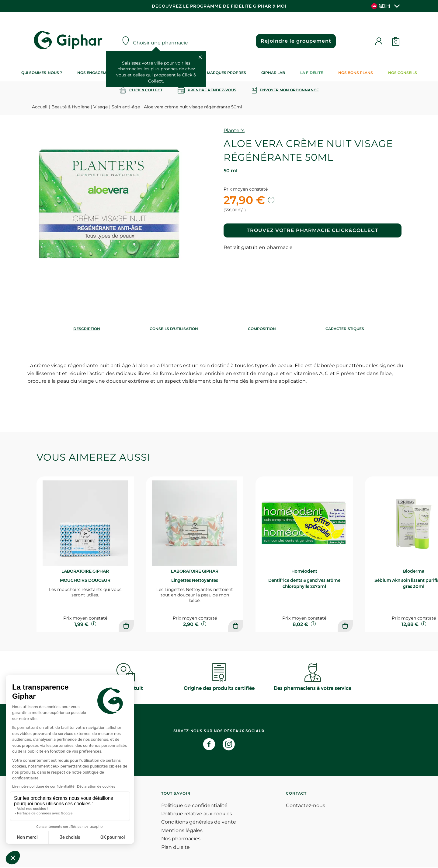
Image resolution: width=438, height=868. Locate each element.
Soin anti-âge (126, 107)
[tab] (87, 329)
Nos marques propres (222, 73)
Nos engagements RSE (101, 73)
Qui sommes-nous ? (42, 73)
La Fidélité (312, 73)
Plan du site (176, 848)
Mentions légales (182, 831)
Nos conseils (403, 73)
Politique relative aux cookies (197, 814)
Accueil (40, 107)
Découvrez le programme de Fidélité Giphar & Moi (219, 6)
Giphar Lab (273, 73)
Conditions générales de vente (199, 823)
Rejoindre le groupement (295, 41)
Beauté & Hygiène (70, 107)
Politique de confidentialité (194, 806)
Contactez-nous (306, 806)
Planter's (234, 130)
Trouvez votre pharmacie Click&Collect (313, 230)
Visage (101, 107)
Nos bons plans (356, 73)
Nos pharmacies (181, 840)
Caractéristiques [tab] (345, 329)
